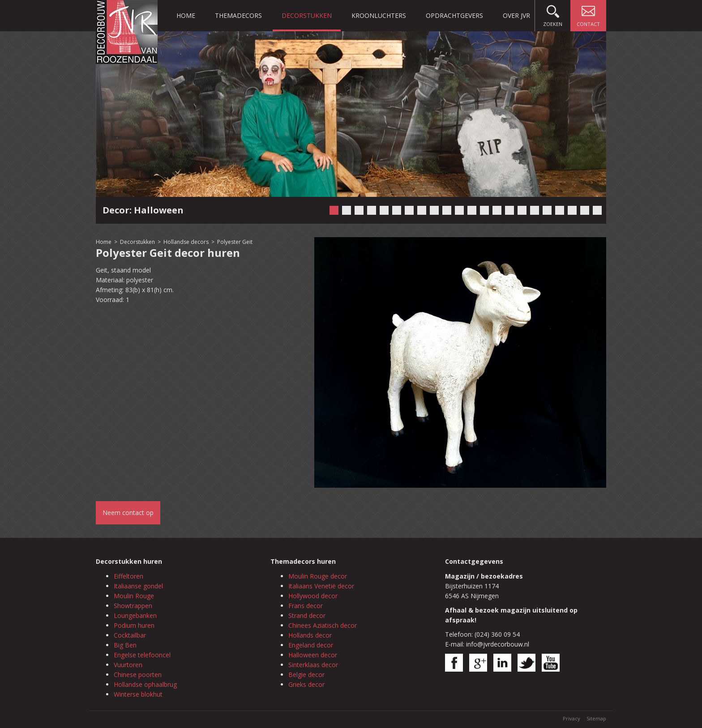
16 (522, 210)
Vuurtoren (128, 665)
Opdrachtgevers (454, 15)
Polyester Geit (235, 242)
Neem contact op (128, 513)
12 (472, 210)
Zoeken (553, 14)
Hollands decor (310, 635)
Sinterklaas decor (313, 665)
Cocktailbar (130, 635)
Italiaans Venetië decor (321, 586)
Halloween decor (313, 655)
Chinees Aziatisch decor (323, 625)
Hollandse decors (187, 242)
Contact (588, 14)
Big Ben (125, 645)
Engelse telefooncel (142, 655)
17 (535, 210)
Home (186, 15)
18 (547, 210)
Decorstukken (307, 15)
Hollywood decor (313, 596)
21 (585, 210)
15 (509, 210)
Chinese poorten (138, 675)
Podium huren (134, 625)
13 (484, 210)
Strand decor (307, 615)
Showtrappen (133, 606)
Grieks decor (306, 684)
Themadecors (238, 15)
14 (497, 210)
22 (597, 210)
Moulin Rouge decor (318, 576)
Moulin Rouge (134, 596)
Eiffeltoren (128, 576)
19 (560, 210)
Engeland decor (311, 645)
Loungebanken (135, 615)
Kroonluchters (379, 15)
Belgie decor (306, 675)
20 (572, 210)
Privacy (571, 718)
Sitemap (596, 718)
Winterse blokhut (138, 694)
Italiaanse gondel (138, 586)
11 (459, 210)
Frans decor (306, 606)
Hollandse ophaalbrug (145, 684)
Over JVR (516, 15)
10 (447, 210)
